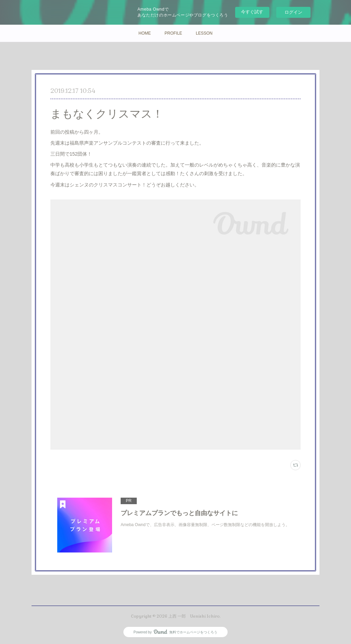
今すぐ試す (252, 12)
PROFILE (173, 33)
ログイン (293, 12)
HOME (145, 33)
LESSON (204, 33)
